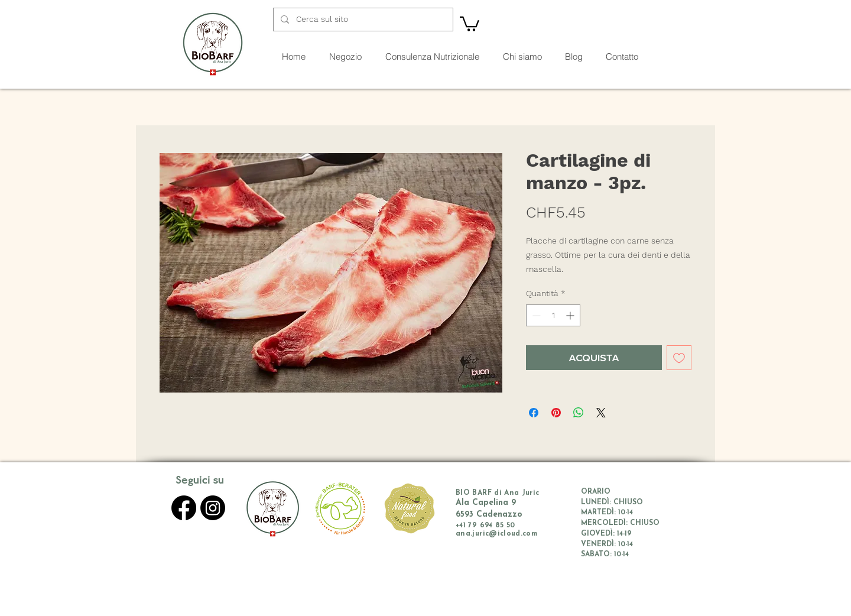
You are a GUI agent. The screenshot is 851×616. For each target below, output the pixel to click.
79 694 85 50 (491, 526)
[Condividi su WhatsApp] (579, 413)
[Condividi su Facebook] (534, 413)
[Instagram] (213, 508)
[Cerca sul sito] (362, 20)
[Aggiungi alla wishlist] (679, 358)
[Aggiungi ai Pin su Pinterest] (556, 413)
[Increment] (571, 315)
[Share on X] (601, 413)
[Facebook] (184, 508)
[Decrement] (535, 315)
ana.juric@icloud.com (496, 534)
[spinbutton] (553, 315)
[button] (470, 23)
